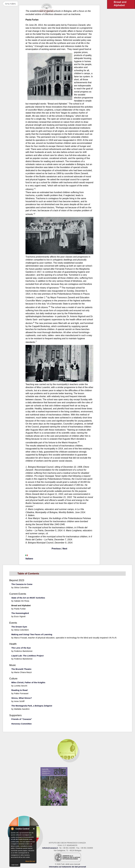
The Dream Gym (19, 627)
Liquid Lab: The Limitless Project (27, 656)
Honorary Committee (21, 724)
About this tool (30, 861)
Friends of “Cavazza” (22, 719)
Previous (56, 549)
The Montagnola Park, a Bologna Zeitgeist (32, 706)
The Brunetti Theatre (21, 669)
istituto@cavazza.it (50, 848)
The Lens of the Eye (21, 648)
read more (15, 865)
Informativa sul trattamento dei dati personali (68, 867)
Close (34, 829)
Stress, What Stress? (22, 698)
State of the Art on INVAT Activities (28, 598)
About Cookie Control (12, 829)
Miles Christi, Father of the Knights (28, 682)
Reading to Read (19, 690)
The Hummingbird (20, 613)
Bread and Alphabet (21, 605)
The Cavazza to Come (22, 584)
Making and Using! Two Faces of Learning (32, 634)
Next (65, 549)
